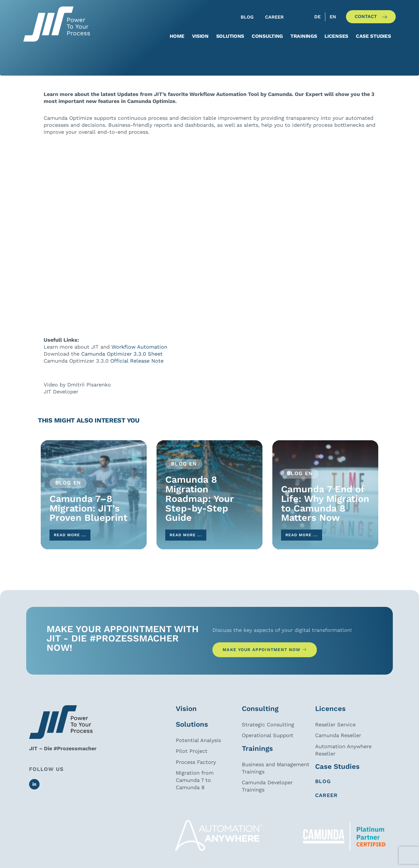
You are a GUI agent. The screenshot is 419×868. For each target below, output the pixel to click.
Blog (323, 793)
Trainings (304, 36)
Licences (330, 721)
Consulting (267, 36)
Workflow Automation (139, 353)
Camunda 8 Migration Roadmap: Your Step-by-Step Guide (199, 506)
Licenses (336, 36)
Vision (200, 36)
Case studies (373, 36)
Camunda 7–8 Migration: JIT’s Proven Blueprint (88, 515)
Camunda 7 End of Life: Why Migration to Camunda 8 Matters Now (325, 510)
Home (177, 36)
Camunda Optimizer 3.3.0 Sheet (121, 360)
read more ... (75, 543)
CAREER (326, 807)
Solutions (230, 36)
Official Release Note (137, 367)
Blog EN (68, 489)
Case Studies (337, 778)
